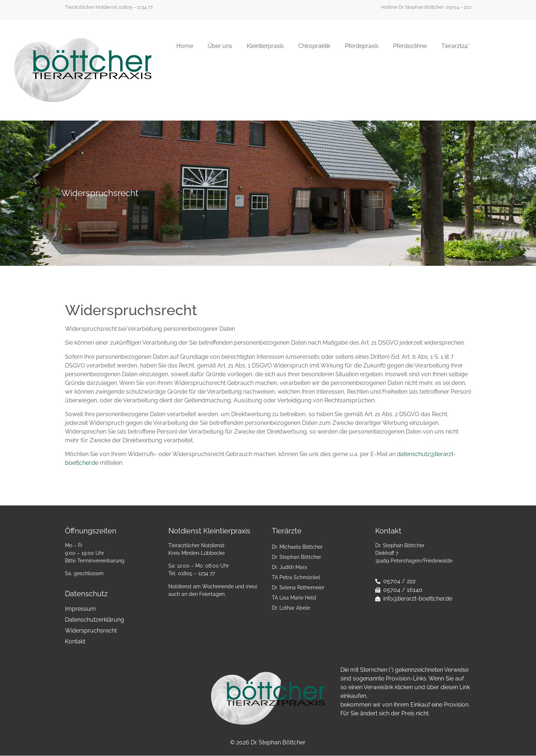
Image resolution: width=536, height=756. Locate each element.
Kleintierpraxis (265, 46)
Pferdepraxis (362, 46)
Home (185, 46)
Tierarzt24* (455, 46)
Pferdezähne (410, 46)
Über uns (220, 46)
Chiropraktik (314, 46)
